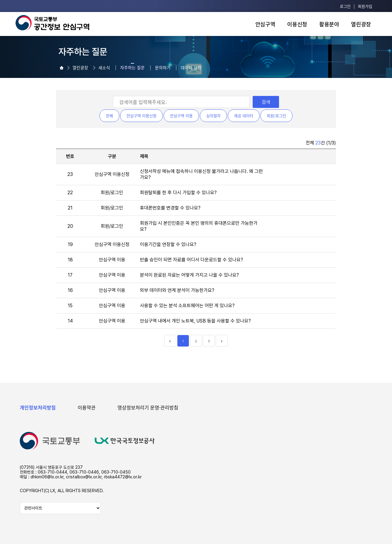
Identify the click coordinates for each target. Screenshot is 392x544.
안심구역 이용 (181, 116)
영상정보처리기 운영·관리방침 (148, 407)
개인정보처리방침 (38, 407)
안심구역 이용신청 (141, 116)
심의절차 (213, 116)
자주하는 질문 (132, 67)
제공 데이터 (244, 116)
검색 (266, 102)
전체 (109, 116)
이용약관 (87, 407)
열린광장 (361, 24)
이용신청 (297, 24)
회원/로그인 (276, 116)
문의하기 (163, 67)
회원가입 (365, 6)
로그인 (345, 6)
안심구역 (265, 24)
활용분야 (329, 24)
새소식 (104, 67)
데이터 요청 (191, 67)
